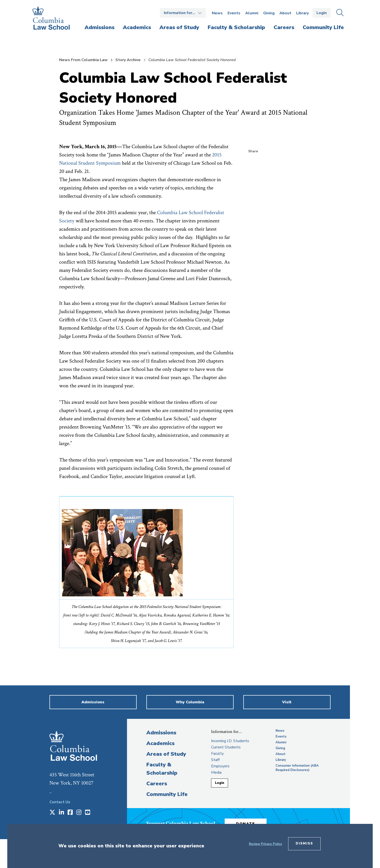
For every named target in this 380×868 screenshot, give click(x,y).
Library (302, 13)
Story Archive (128, 60)
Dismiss (304, 844)
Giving (269, 13)
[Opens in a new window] (52, 813)
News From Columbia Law (83, 60)
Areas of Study (166, 754)
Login (322, 13)
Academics (160, 743)
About (285, 13)
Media (216, 772)
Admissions (161, 733)
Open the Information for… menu (183, 13)
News (217, 13)
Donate (248, 823)
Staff (215, 760)
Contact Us (60, 802)
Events (234, 13)
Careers (157, 784)
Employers (220, 766)
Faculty (217, 754)
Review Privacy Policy (265, 844)
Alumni (252, 13)
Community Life (167, 794)
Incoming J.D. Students (230, 741)
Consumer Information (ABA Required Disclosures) (297, 768)
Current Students (226, 747)
